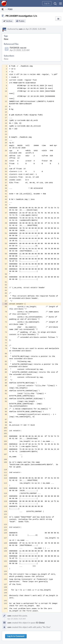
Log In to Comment (16, 636)
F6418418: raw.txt (18, 48)
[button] (60, 3)
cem (21, 29)
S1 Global (40, 623)
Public (22, 21)
